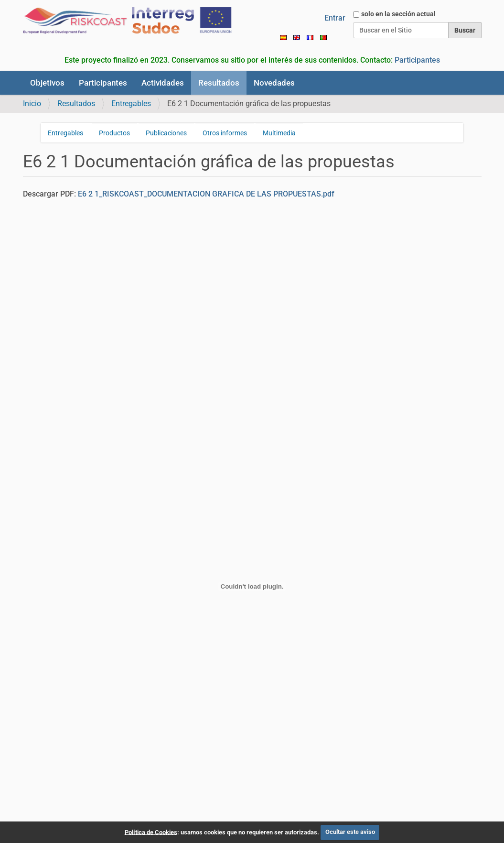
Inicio (32, 104)
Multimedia (279, 133)
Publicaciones (166, 133)
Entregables (131, 104)
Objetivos (47, 83)
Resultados (219, 83)
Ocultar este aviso (350, 832)
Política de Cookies (151, 832)
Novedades (274, 83)
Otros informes (225, 133)
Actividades (163, 83)
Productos (114, 133)
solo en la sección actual (398, 14)
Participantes (417, 60)
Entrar (335, 18)
